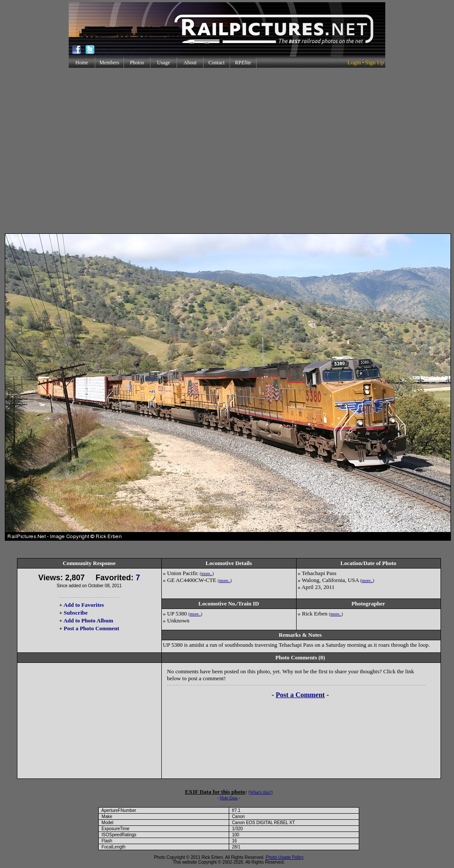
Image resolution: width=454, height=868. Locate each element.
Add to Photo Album (88, 620)
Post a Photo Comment (92, 628)
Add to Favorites (84, 605)
